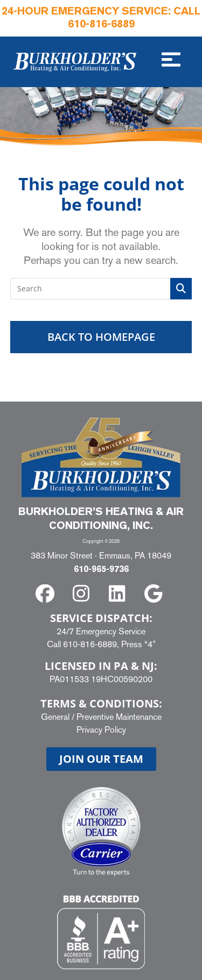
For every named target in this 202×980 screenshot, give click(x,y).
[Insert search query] (101, 289)
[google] (155, 594)
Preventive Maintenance (119, 717)
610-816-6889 (101, 25)
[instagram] (83, 594)
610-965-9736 (101, 570)
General (55, 717)
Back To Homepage (101, 337)
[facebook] (47, 594)
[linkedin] (119, 594)
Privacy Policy (101, 730)
